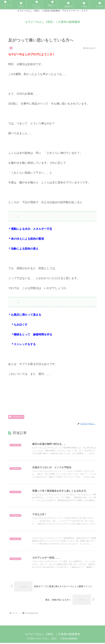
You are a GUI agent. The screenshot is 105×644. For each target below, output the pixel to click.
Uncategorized (16, 417)
